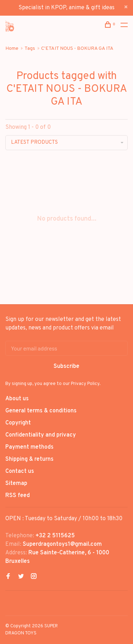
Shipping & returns (29, 459)
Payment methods (29, 447)
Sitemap (16, 484)
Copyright (18, 423)
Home (12, 49)
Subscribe (66, 366)
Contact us (20, 471)
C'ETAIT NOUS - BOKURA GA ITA (77, 49)
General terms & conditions (41, 411)
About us (17, 399)
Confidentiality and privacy (41, 435)
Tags (30, 49)
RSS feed (18, 496)
